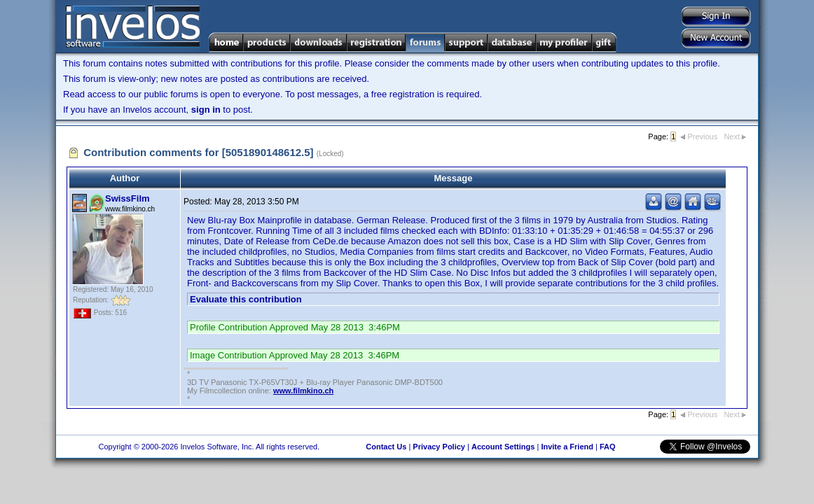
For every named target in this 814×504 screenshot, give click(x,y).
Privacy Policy (439, 447)
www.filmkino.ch (303, 391)
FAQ (608, 447)
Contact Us (386, 447)
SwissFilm (127, 198)
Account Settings (503, 447)
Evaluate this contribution (246, 299)
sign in (206, 110)
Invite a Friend (567, 447)
